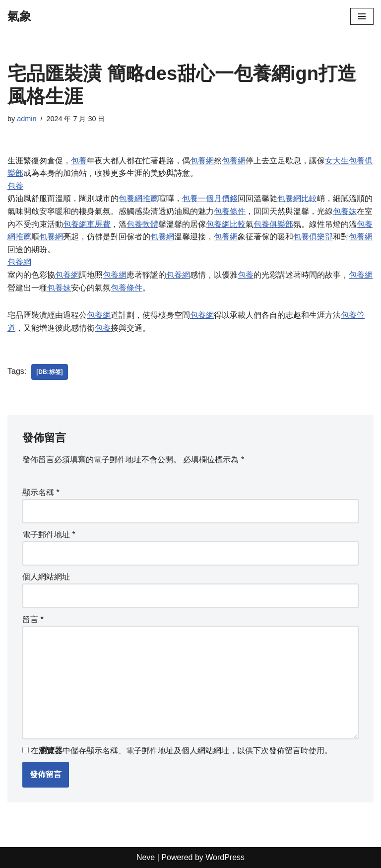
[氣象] (19, 16)
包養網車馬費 (87, 224)
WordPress (225, 857)
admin (27, 119)
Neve (146, 857)
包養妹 (345, 211)
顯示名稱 (41, 492)
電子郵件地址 (49, 535)
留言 (33, 619)
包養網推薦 (138, 198)
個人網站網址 (46, 577)
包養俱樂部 (273, 224)
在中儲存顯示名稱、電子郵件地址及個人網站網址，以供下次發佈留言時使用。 (182, 751)
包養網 (202, 161)
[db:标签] (49, 372)
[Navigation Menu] (362, 16)
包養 (79, 161)
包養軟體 (142, 224)
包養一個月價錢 (210, 198)
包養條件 (230, 211)
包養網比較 (297, 198)
